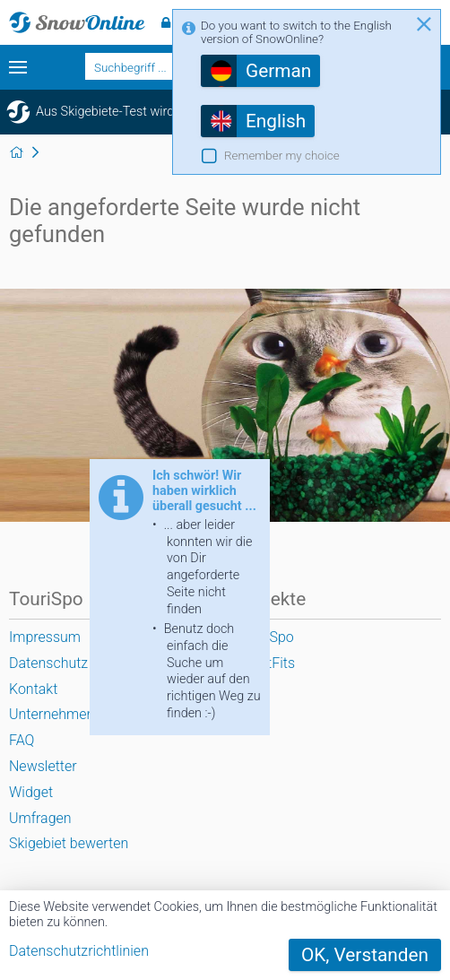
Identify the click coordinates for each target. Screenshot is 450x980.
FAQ (22, 740)
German (278, 71)
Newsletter (43, 766)
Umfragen (40, 818)
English (276, 121)
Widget (31, 792)
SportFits (266, 663)
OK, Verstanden (365, 955)
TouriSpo (266, 637)
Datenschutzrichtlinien (79, 951)
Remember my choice (282, 156)
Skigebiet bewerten (69, 843)
